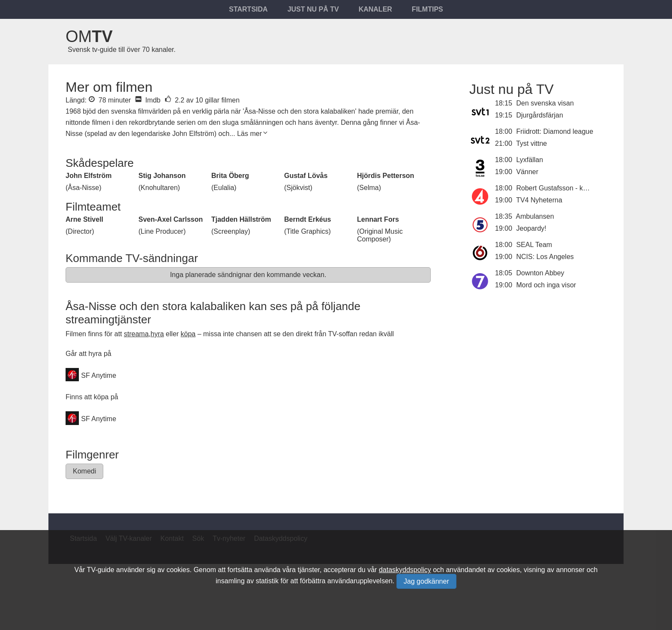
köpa (188, 334)
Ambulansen (535, 216)
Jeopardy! (531, 228)
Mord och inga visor (546, 285)
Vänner (528, 172)
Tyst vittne (531, 143)
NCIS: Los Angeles (545, 257)
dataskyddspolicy (405, 570)
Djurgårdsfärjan (540, 115)
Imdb (148, 100)
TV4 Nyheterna (539, 200)
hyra (157, 334)
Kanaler (375, 9)
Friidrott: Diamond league (555, 131)
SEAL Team (534, 245)
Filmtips (427, 9)
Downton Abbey (540, 273)
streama (136, 334)
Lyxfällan (530, 160)
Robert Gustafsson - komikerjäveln (569, 188)
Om (89, 36)
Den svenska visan (545, 103)
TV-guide (101, 570)
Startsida (248, 9)
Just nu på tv (313, 9)
